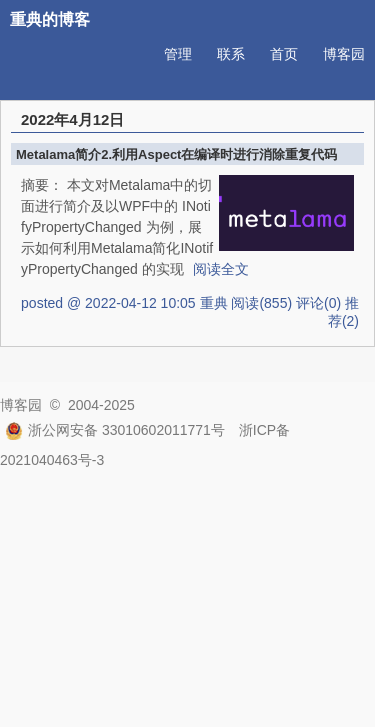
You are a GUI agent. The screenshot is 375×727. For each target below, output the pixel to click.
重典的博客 (50, 19)
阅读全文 (221, 269)
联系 (231, 54)
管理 (178, 54)
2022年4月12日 (72, 119)
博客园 (344, 54)
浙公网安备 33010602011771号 (115, 430)
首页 (284, 54)
